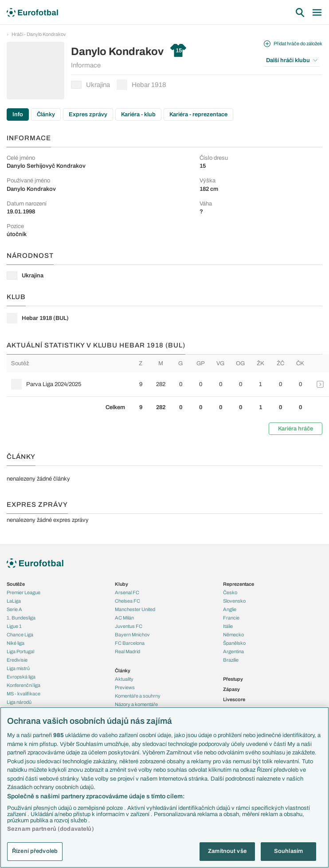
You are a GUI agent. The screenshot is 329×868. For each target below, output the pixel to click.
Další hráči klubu (292, 60)
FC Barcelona (130, 643)
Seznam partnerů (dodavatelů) (51, 829)
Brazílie (231, 660)
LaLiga (14, 601)
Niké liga (16, 643)
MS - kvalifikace (23, 694)
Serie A (14, 609)
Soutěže (16, 584)
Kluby (121, 584)
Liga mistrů (18, 668)
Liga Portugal (20, 651)
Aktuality (124, 679)
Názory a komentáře (136, 704)
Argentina (233, 651)
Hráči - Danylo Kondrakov (39, 34)
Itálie (228, 626)
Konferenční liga (23, 685)
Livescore (234, 699)
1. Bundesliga (21, 618)
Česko (230, 592)
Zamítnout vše (227, 851)
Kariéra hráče (296, 429)
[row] (168, 384)
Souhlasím (288, 851)
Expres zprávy (88, 114)
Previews (125, 687)
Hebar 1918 (141, 85)
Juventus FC (129, 626)
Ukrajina (90, 85)
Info (18, 114)
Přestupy (233, 679)
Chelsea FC (127, 601)
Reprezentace (239, 584)
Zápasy (231, 689)
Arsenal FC (127, 592)
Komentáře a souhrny (138, 696)
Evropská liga (21, 677)
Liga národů (19, 702)
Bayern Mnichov (132, 635)
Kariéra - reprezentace (198, 114)
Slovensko (234, 601)
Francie (231, 618)
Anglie (230, 609)
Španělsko (234, 643)
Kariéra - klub (138, 114)
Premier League (23, 592)
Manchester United (135, 609)
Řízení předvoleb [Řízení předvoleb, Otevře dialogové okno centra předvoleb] (35, 851)
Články (46, 114)
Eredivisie (17, 660)
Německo (233, 635)
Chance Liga (20, 635)
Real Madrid (127, 651)
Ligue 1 (14, 626)
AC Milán (124, 618)
